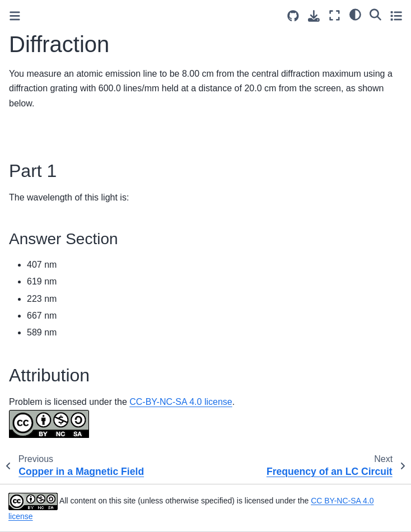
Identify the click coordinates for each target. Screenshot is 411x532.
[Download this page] (314, 16)
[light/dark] (355, 14)
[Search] (375, 14)
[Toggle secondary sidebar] (396, 15)
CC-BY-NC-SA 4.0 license (181, 402)
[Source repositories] (293, 16)
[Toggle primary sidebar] (15, 16)
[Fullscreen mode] (335, 15)
